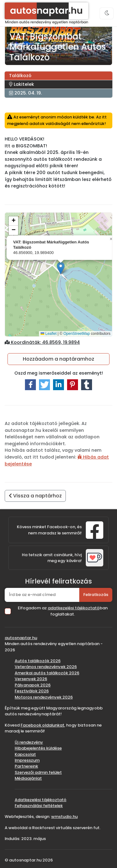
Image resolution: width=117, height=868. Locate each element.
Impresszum (27, 760)
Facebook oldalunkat (42, 725)
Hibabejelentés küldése (38, 748)
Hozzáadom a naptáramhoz (58, 359)
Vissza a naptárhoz (35, 496)
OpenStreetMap (77, 334)
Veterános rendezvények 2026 (46, 667)
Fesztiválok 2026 (32, 691)
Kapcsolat (25, 754)
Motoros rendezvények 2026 (44, 697)
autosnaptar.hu (21, 638)
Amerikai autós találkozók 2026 (47, 673)
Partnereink (26, 766)
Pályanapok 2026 (33, 685)
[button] (61, 268)
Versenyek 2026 (31, 679)
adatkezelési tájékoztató (74, 608)
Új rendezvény (29, 742)
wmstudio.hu (64, 817)
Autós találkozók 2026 (38, 661)
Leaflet (49, 334)
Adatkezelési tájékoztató (41, 800)
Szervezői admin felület (38, 772)
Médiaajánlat (28, 778)
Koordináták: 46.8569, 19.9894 (42, 342)
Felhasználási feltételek (39, 806)
